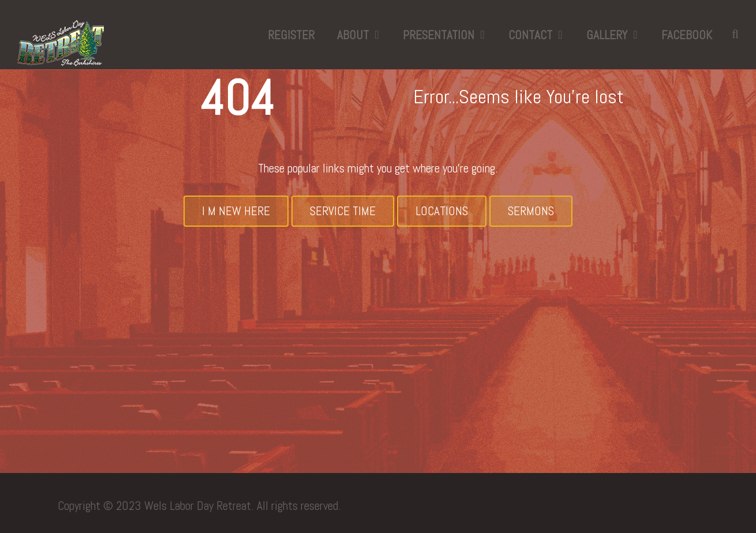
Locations (442, 211)
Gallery (607, 35)
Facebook (687, 35)
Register (291, 35)
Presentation (439, 35)
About (353, 35)
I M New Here (236, 211)
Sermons (531, 211)
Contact (530, 35)
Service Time (343, 211)
